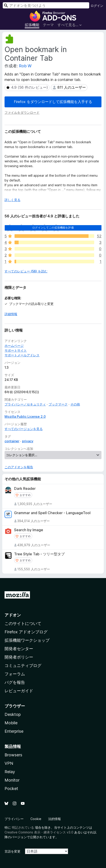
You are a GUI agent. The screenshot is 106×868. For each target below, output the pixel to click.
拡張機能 (32, 25)
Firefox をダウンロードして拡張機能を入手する (53, 102)
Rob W (25, 66)
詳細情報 (11, 314)
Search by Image (29, 530)
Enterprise (14, 731)
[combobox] (46, 5)
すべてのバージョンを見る (24, 429)
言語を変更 (12, 851)
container (12, 441)
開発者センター (19, 649)
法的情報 (54, 819)
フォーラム (15, 674)
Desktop (13, 714)
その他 (75, 404)
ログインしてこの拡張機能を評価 (53, 228)
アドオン (13, 615)
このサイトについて (23, 623)
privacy (28, 441)
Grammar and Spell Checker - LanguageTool (52, 513)
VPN (9, 763)
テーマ (48, 25)
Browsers (13, 755)
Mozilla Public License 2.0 (25, 416)
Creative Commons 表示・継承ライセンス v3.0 (39, 832)
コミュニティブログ (23, 665)
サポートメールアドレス (22, 355)
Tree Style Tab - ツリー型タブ (39, 554)
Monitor (12, 780)
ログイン (97, 6)
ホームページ (14, 346)
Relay (10, 772)
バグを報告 (15, 682)
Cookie (36, 819)
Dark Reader (25, 489)
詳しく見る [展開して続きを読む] (12, 200)
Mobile (11, 723)
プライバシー (14, 819)
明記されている (23, 827)
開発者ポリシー (19, 657)
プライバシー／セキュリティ (25, 404)
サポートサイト (16, 350)
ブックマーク (58, 404)
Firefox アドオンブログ (26, 632)
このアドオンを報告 (19, 467)
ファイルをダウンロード (22, 112)
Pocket (11, 789)
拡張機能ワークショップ (27, 640)
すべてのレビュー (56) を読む (26, 271)
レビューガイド (19, 691)
